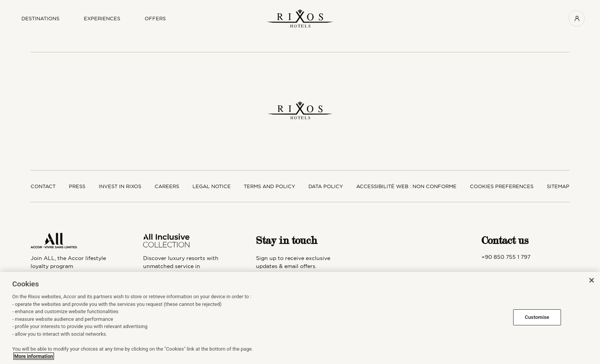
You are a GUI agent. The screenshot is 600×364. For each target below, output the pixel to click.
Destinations (40, 18)
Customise (537, 317)
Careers (167, 186)
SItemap (558, 186)
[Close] (592, 280)
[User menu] (577, 18)
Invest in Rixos (120, 186)
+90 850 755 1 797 (506, 257)
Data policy (326, 186)
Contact (43, 186)
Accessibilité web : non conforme (406, 186)
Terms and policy (269, 186)
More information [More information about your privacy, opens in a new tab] (34, 356)
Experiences (102, 18)
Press (77, 186)
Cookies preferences (502, 186)
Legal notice (212, 186)
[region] (300, 318)
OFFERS (155, 18)
